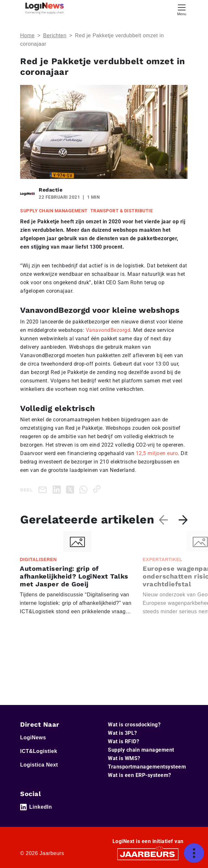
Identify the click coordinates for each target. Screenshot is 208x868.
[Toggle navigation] (182, 9)
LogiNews (33, 738)
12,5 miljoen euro (157, 453)
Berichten (55, 35)
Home (27, 35)
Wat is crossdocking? (134, 725)
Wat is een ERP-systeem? (140, 775)
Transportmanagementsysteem (147, 767)
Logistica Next (39, 765)
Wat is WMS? (124, 758)
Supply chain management (141, 750)
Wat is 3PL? (123, 733)
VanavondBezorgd (108, 330)
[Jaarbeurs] (148, 854)
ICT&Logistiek (39, 751)
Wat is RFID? (123, 741)
